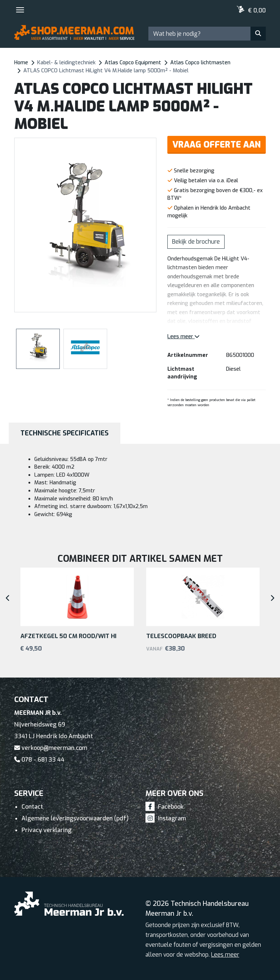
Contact (32, 807)
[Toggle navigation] (20, 10)
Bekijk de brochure (196, 242)
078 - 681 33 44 (39, 760)
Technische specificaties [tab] (65, 433)
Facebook (164, 807)
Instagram (166, 818)
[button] (151, 225)
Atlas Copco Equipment (133, 63)
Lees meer (183, 337)
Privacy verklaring (46, 830)
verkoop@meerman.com (51, 748)
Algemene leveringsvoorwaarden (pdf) (75, 818)
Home (21, 63)
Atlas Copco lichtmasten (200, 63)
